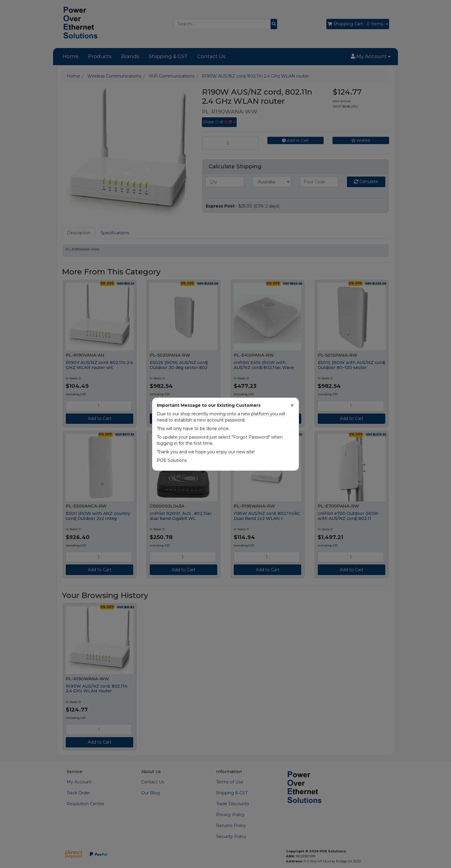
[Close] (292, 405)
